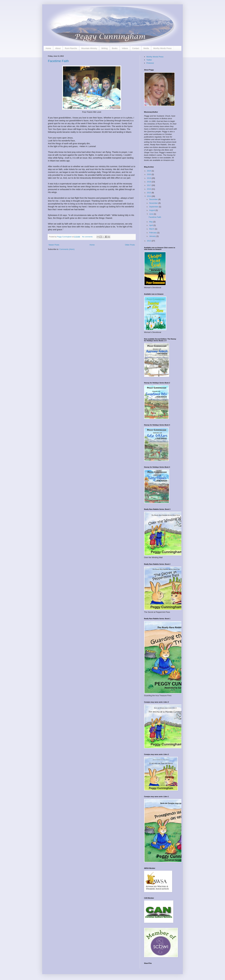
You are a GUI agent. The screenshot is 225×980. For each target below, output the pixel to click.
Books (115, 48)
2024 (149, 171)
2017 (149, 185)
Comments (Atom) (67, 249)
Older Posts (130, 245)
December (154, 199)
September (154, 207)
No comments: (88, 237)
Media (146, 48)
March (152, 229)
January (153, 236)
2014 (149, 196)
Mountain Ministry (89, 48)
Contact (136, 48)
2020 (149, 174)
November (154, 203)
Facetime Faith (58, 61)
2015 (149, 193)
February (153, 233)
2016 (149, 189)
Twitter (149, 60)
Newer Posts (54, 245)
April (151, 225)
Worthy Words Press (162, 48)
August (152, 210)
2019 (149, 178)
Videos (125, 48)
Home (48, 48)
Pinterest (150, 63)
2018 (149, 182)
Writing (104, 48)
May (151, 222)
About (58, 48)
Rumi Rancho (71, 48)
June (152, 214)
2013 (149, 241)
